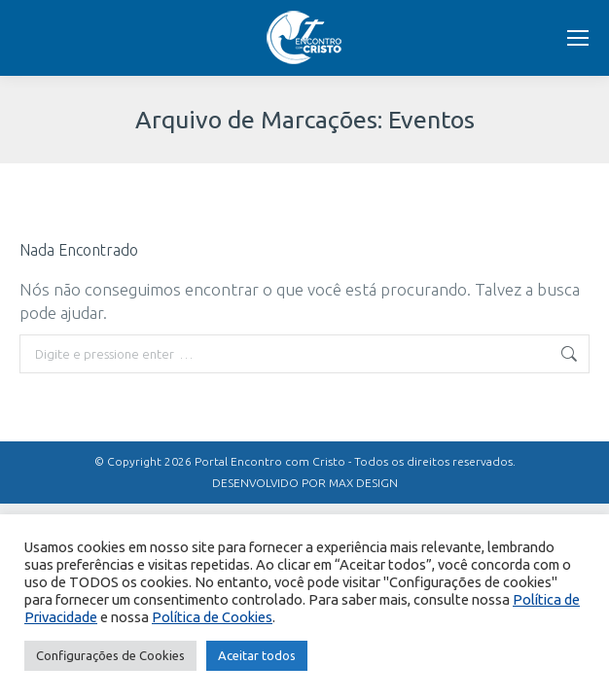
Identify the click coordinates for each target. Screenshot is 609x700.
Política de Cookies (212, 617)
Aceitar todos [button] (257, 655)
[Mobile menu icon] (578, 38)
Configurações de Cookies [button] (110, 655)
